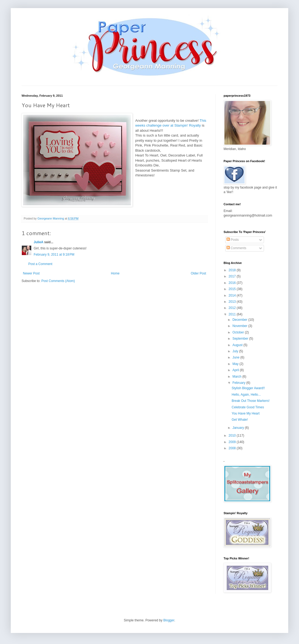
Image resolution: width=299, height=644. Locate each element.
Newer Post (31, 273)
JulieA (39, 242)
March (237, 377)
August (238, 345)
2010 (233, 436)
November (240, 326)
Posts (233, 240)
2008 (233, 448)
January (239, 428)
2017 (233, 276)
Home (115, 273)
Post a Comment (40, 264)
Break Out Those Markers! (251, 401)
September (241, 339)
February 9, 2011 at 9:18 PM (54, 255)
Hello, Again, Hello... (246, 395)
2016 (233, 283)
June (236, 357)
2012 (233, 308)
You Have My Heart (246, 413)
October (239, 332)
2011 (233, 314)
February (239, 383)
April (236, 370)
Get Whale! (240, 420)
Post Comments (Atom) (58, 281)
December (240, 320)
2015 (233, 289)
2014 (233, 295)
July (236, 351)
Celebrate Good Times (248, 407)
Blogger (169, 620)
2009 (233, 442)
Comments (236, 248)
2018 (233, 270)
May (236, 364)
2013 (233, 302)
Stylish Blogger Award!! (248, 388)
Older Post (198, 273)
